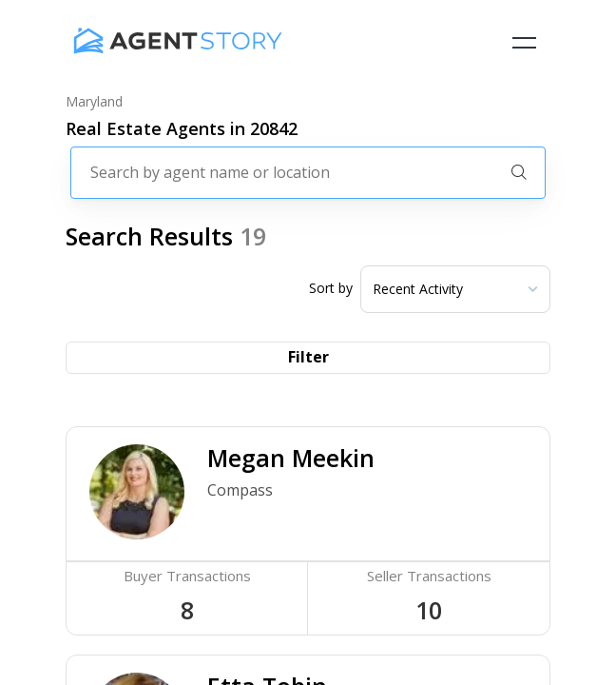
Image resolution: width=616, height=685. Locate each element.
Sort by (331, 288)
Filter (308, 357)
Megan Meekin (291, 458)
